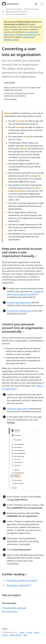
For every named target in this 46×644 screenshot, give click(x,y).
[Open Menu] (42, 4)
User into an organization (16, 14)
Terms (22, 632)
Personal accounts (32, 9)
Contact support (10, 611)
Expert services (16, 635)
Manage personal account (16, 12)
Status (37, 632)
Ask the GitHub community (14, 608)
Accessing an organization (19, 585)
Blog (25, 635)
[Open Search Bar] (36, 4)
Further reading (15, 574)
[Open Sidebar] (3, 12)
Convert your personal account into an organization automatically (23, 328)
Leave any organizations (18, 409)
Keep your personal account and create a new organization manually (22, 252)
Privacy (30, 632)
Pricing (5, 635)
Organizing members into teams (22, 580)
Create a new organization (19, 303)
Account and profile (14, 9)
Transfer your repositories (19, 311)
